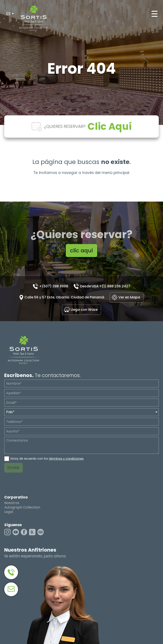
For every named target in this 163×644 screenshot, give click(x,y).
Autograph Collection (22, 507)
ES (8, 14)
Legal (9, 512)
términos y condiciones (66, 459)
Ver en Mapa (129, 297)
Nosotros (12, 503)
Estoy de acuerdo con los (47, 459)
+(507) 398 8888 (54, 286)
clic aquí (81, 251)
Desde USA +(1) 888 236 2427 (105, 286)
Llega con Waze (84, 310)
